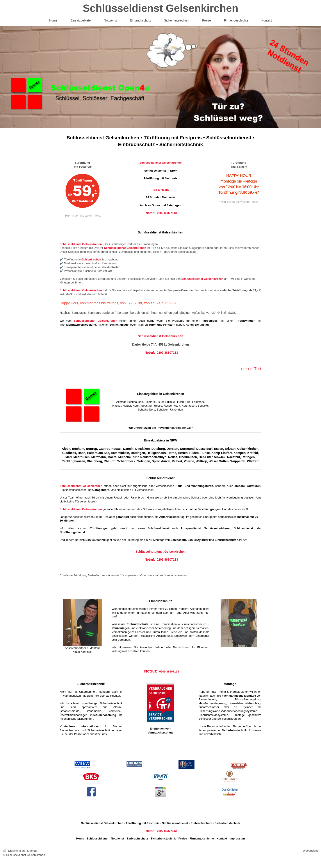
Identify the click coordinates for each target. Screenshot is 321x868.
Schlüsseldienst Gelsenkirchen (160, 8)
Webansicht (310, 851)
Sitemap (32, 851)
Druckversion (14, 851)
